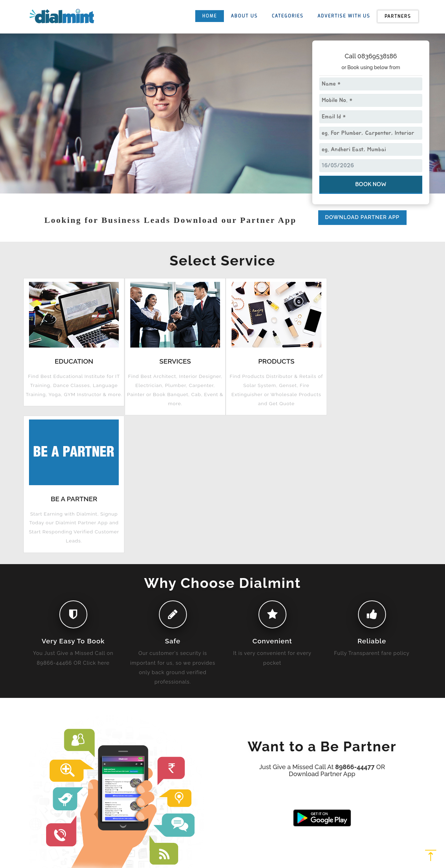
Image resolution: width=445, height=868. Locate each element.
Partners (398, 16)
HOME (210, 16)
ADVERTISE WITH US (344, 16)
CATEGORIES (288, 16)
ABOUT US (244, 16)
